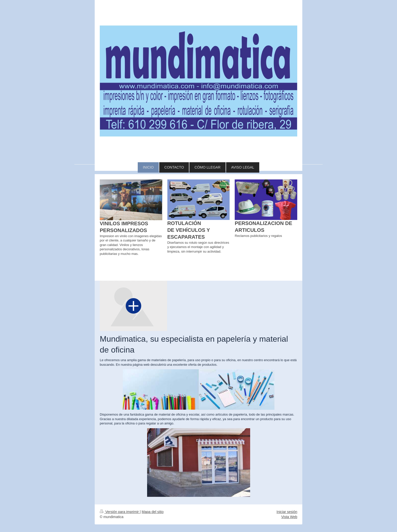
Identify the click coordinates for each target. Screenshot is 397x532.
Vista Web (289, 517)
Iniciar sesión (287, 512)
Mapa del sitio (153, 512)
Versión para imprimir (120, 512)
